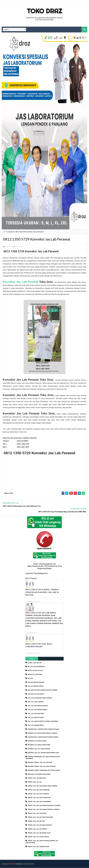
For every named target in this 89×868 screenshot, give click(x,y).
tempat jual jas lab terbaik (37, 829)
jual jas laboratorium (36, 725)
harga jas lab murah (35, 674)
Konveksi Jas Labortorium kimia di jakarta (42, 733)
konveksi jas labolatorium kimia (39, 745)
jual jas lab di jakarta (36, 702)
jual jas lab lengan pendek (37, 710)
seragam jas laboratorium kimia (39, 774)
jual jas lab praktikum (36, 714)
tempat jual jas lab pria (36, 821)
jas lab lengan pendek (35, 686)
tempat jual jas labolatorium (38, 837)
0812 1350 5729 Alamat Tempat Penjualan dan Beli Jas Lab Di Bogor (42, 592)
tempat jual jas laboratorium (38, 847)
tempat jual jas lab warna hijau (39, 833)
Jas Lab (30, 678)
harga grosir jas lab (35, 671)
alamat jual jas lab (35, 663)
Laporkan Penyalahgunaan (37, 573)
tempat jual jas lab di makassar (39, 798)
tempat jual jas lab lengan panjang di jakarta (44, 806)
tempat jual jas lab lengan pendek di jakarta (44, 809)
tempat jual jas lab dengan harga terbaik (42, 786)
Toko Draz (44, 11)
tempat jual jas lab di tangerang (39, 802)
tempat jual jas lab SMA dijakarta (40, 825)
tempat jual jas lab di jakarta (38, 794)
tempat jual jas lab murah (37, 813)
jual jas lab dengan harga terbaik (40, 698)
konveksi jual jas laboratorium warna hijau (43, 753)
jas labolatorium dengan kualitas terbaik (42, 690)
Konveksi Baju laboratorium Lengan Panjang (43, 729)
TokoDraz (19, 864)
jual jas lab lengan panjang (38, 706)
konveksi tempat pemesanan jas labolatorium (44, 770)
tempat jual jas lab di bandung (39, 790)
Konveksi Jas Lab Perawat (21, 282)
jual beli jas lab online (36, 694)
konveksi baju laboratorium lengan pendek (43, 737)
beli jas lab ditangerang (36, 667)
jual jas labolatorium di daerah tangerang (43, 721)
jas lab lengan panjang (36, 682)
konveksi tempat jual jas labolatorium (41, 766)
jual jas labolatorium (36, 718)
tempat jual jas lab (35, 782)
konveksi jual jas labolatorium (39, 749)
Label (32, 659)
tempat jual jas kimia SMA (37, 778)
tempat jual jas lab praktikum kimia (40, 817)
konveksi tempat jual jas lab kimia (40, 763)
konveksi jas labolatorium (37, 741)
